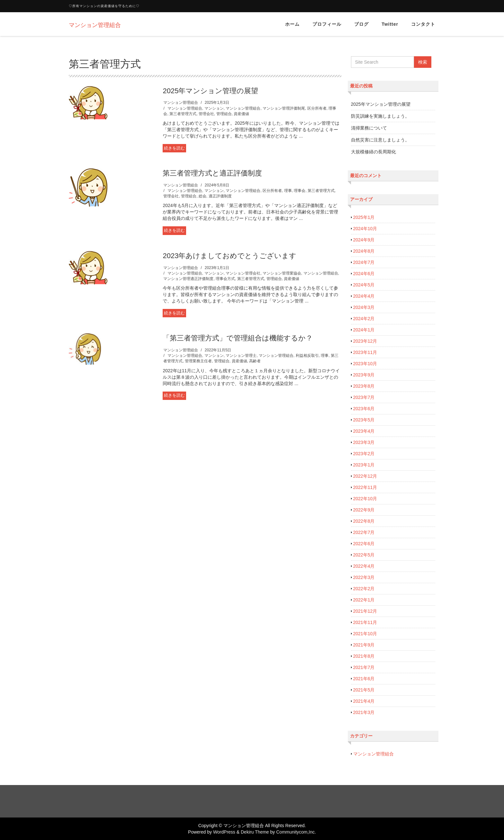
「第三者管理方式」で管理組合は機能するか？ (238, 338)
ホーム (292, 24)
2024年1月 (364, 330)
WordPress (224, 832)
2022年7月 (364, 532)
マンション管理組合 (181, 103)
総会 (203, 196)
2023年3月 (364, 442)
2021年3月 (364, 712)
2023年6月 (364, 409)
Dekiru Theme (255, 832)
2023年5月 (364, 420)
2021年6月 (364, 679)
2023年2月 (364, 454)
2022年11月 (365, 487)
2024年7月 (364, 262)
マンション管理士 (241, 356)
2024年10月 (365, 229)
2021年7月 (364, 667)
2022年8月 (364, 521)
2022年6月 (364, 544)
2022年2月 (364, 589)
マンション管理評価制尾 (284, 108)
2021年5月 (364, 690)
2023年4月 (364, 431)
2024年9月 (364, 240)
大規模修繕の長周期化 (373, 152)
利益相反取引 (307, 356)
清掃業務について (369, 128)
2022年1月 (364, 600)
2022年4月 (364, 566)
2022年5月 (364, 555)
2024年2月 (364, 319)
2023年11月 (365, 352)
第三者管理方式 (183, 114)
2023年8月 (364, 386)
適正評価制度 (220, 196)
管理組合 (224, 114)
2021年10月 (365, 634)
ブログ (361, 24)
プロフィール (327, 24)
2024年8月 (364, 251)
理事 (288, 191)
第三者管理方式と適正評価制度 (212, 173)
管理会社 (206, 114)
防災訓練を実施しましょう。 (380, 116)
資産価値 (241, 114)
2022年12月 (365, 476)
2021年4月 (364, 701)
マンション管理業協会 (282, 273)
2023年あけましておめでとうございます (230, 256)
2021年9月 (364, 645)
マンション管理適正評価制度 (188, 279)
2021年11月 (365, 622)
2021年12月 (365, 611)
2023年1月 (364, 465)
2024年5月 (364, 285)
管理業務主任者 (198, 361)
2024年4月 (364, 296)
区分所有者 (317, 108)
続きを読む (174, 148)
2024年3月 (364, 307)
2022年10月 (365, 499)
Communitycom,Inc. (296, 832)
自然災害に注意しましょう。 (380, 140)
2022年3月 (364, 577)
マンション (214, 108)
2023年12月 (365, 341)
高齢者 (255, 361)
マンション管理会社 (243, 273)
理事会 (300, 191)
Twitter (390, 24)
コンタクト (423, 24)
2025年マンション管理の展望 (210, 91)
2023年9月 (364, 375)
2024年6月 (364, 274)
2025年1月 (364, 217)
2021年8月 (364, 656)
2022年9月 (364, 510)
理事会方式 (225, 279)
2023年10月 (365, 364)
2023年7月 (364, 397)
